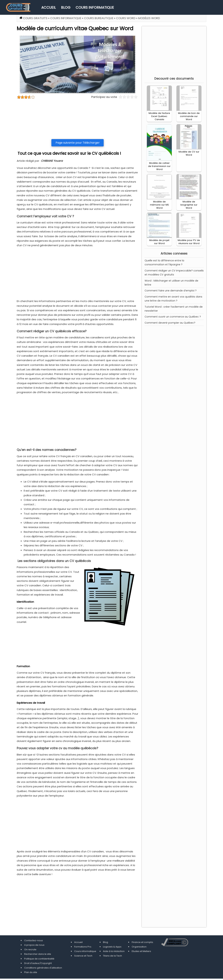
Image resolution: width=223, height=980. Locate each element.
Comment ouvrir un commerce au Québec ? (173, 317)
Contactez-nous (34, 940)
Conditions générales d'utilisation (43, 968)
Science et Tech (83, 956)
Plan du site (31, 972)
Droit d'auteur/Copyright (38, 963)
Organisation (139, 947)
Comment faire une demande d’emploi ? (171, 291)
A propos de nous (34, 945)
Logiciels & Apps (112, 947)
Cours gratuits (35, 18)
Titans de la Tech (112, 956)
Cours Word (126, 18)
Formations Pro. (83, 947)
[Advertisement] (78, 119)
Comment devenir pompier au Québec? (170, 323)
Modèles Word (149, 18)
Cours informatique (95, 7)
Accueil (49, 7)
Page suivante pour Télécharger (78, 143)
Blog (66, 7)
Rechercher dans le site (38, 954)
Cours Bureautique (99, 18)
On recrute (30, 949)
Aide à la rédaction (114, 951)
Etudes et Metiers (141, 951)
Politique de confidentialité (39, 959)
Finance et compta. (143, 942)
